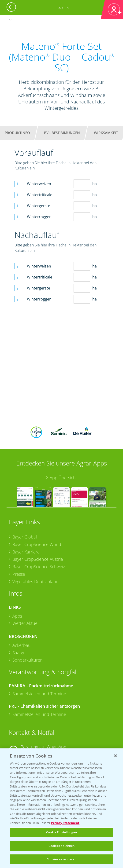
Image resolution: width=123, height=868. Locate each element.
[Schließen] (116, 756)
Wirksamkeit (106, 133)
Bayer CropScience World (37, 544)
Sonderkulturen (28, 660)
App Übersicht (63, 478)
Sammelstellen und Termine (39, 694)
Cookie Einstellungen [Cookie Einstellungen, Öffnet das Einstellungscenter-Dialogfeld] (61, 832)
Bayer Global (25, 537)
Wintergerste (39, 206)
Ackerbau (22, 645)
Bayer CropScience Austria (38, 559)
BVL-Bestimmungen (62, 133)
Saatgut (20, 653)
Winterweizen (39, 184)
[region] (61, 808)
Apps (17, 616)
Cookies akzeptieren (61, 859)
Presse (19, 574)
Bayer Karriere (26, 552)
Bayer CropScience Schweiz (39, 567)
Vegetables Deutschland (35, 582)
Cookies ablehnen (61, 846)
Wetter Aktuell (26, 623)
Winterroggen (39, 217)
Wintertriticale (40, 195)
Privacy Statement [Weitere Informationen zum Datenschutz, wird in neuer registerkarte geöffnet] (65, 823)
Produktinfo (17, 133)
